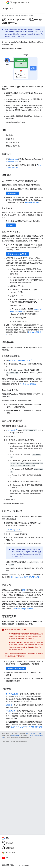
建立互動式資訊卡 (12, 694)
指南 (32, 16)
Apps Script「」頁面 (20, 360)
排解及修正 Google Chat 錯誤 (23, 609)
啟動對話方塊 (10, 711)
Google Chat (7, 9)
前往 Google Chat (14, 530)
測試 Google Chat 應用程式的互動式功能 (25, 577)
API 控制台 (11, 430)
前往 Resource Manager (16, 668)
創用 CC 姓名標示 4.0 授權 (34, 734)
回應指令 (9, 705)
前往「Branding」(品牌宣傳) (17, 254)
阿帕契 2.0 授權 (15, 736)
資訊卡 (24, 590)
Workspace (20, 2)
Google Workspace (12, 16)
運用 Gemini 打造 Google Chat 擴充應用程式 (26, 727)
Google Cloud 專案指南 (28, 384)
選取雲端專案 (12, 193)
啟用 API (11, 225)
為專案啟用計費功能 (32, 202)
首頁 (3, 16)
